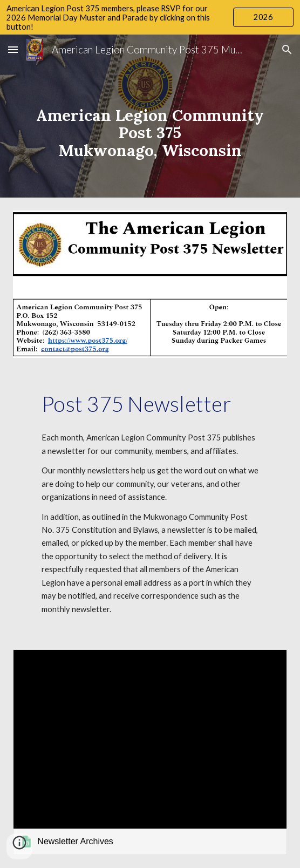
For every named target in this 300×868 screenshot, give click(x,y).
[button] (13, 49)
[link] (150, 752)
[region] (150, 17)
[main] (150, 116)
